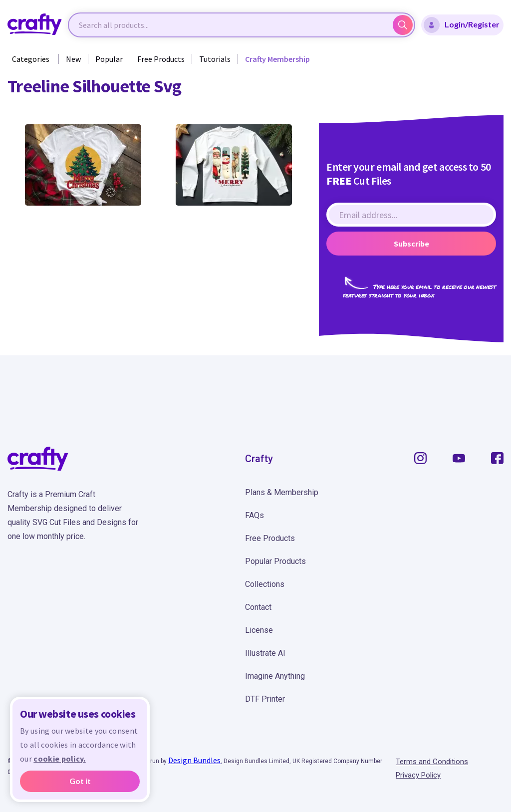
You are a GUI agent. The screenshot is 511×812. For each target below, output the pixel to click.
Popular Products (275, 561)
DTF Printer (265, 699)
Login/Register (462, 25)
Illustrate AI (265, 653)
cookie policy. (59, 759)
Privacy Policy (418, 775)
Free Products (161, 59)
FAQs (255, 515)
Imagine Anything (275, 676)
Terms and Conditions (432, 762)
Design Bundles (194, 760)
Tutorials (215, 59)
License (259, 630)
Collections (265, 584)
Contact (258, 607)
